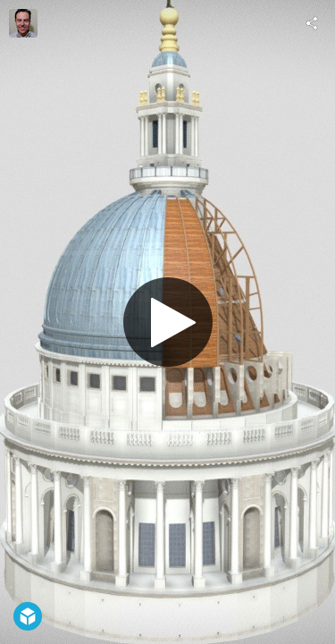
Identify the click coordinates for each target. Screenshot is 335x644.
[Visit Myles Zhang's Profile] (23, 23)
